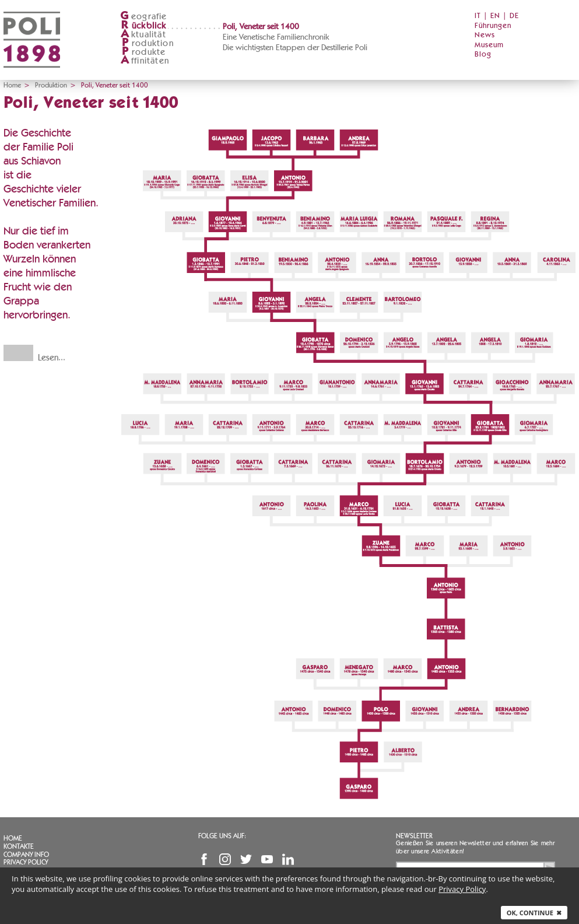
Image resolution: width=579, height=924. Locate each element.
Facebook (204, 859)
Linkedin (288, 859)
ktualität (143, 35)
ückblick (143, 26)
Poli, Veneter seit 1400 (261, 27)
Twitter (246, 859)
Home (12, 85)
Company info (26, 855)
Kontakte (19, 846)
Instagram (225, 859)
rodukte (143, 52)
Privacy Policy (26, 862)
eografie (144, 17)
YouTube (267, 859)
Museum (489, 45)
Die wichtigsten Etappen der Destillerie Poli (295, 48)
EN (495, 16)
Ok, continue (534, 913)
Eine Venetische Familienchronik (276, 37)
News (485, 35)
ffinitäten (145, 61)
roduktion (147, 43)
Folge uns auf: (222, 836)
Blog (483, 55)
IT (478, 16)
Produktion (51, 85)
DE (514, 16)
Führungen (493, 26)
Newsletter (414, 836)
